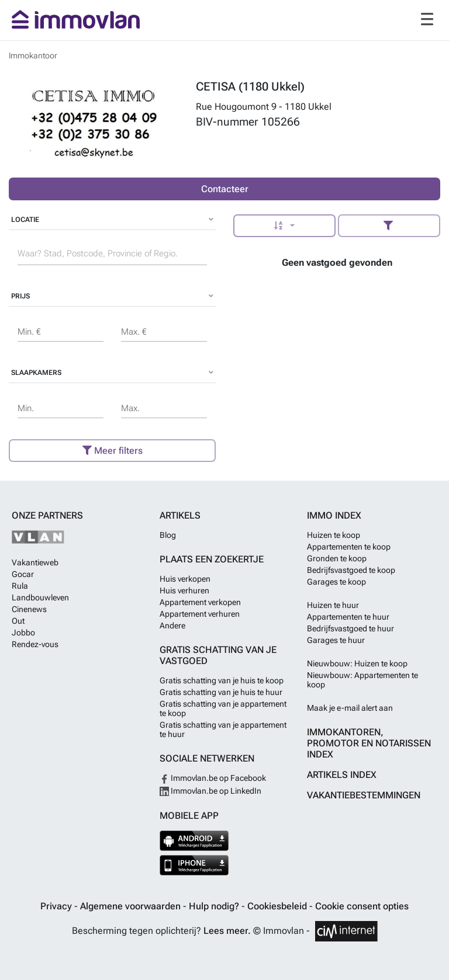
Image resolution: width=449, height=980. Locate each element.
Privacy (57, 906)
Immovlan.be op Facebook (213, 778)
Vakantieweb (35, 562)
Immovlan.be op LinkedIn (210, 791)
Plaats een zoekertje (212, 559)
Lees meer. (227, 931)
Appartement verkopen (200, 602)
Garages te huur (336, 640)
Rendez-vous (35, 644)
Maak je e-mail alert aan (350, 708)
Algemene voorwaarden (132, 906)
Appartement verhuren (200, 614)
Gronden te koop (337, 558)
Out (18, 621)
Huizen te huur (333, 605)
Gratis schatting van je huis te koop (222, 680)
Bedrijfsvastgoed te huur (350, 628)
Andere (172, 625)
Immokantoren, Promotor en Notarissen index (369, 743)
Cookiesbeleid (278, 906)
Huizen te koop (334, 535)
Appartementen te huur (348, 617)
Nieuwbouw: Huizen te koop (357, 663)
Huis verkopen (185, 579)
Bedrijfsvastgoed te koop (351, 570)
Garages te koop (336, 582)
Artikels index (342, 775)
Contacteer (225, 189)
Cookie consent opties (362, 906)
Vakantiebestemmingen (364, 795)
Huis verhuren (184, 590)
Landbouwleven (40, 597)
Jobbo (23, 633)
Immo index (334, 515)
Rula (20, 586)
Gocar (23, 574)
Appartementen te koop (349, 547)
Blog (168, 535)
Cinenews (29, 609)
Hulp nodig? (215, 906)
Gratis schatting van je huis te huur (221, 692)
